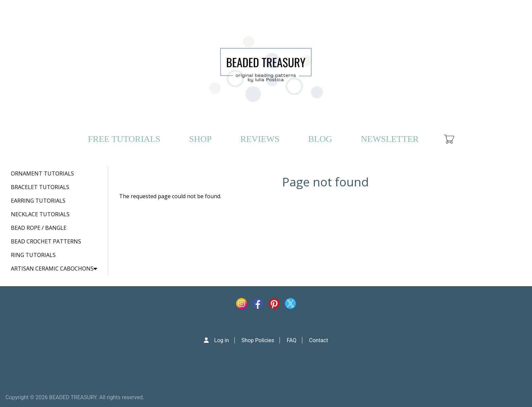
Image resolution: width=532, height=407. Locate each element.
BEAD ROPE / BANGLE (39, 228)
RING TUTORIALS (33, 255)
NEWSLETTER (389, 139)
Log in (221, 340)
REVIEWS (260, 139)
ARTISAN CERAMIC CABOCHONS (54, 269)
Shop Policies (258, 340)
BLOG (320, 139)
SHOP (200, 139)
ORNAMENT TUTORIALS (42, 173)
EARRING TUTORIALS (38, 201)
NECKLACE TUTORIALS (40, 214)
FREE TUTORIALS (124, 139)
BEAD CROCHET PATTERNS (46, 241)
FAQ (292, 340)
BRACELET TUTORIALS (40, 187)
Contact (319, 340)
